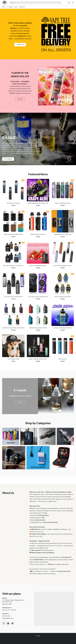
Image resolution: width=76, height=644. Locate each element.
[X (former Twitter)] (4, 623)
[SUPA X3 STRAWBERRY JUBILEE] (38, 256)
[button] (4, 3)
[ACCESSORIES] (62, 458)
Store (4, 7)
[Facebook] (12, 623)
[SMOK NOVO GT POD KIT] (13, 193)
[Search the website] (60, 2)
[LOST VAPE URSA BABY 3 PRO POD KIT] (13, 256)
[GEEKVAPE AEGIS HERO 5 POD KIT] (38, 318)
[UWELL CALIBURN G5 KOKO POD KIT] (13, 224)
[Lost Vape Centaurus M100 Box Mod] (38, 287)
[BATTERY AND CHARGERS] (38, 458)
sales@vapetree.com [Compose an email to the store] (8, 618)
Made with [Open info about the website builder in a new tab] (38, 641)
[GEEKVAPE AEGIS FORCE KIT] (38, 224)
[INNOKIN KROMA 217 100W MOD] (63, 224)
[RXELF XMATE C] (63, 349)
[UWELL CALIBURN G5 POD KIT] (63, 193)
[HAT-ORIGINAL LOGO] (13, 349)
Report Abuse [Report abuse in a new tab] (38, 638)
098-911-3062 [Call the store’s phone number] (6, 616)
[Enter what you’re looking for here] (35, 3)
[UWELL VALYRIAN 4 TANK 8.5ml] (63, 287)
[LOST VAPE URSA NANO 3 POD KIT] (63, 256)
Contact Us (22, 7)
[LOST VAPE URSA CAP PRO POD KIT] (13, 287)
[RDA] (14, 458)
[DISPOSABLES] (29, 436)
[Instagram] (8, 623)
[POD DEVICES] (11, 436)
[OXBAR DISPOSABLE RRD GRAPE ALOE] (38, 193)
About (16, 7)
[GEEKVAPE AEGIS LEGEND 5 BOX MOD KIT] (13, 318)
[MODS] (47, 436)
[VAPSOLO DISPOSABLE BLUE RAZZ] (63, 318)
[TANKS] (65, 436)
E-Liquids (10, 7)
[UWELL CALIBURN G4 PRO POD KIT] (38, 349)
